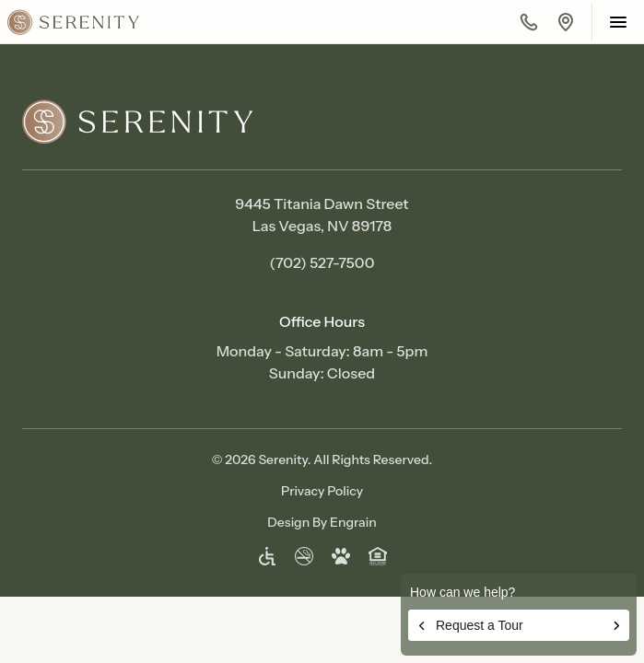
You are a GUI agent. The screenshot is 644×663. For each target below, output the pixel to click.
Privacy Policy (322, 491)
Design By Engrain (322, 522)
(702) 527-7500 (322, 262)
